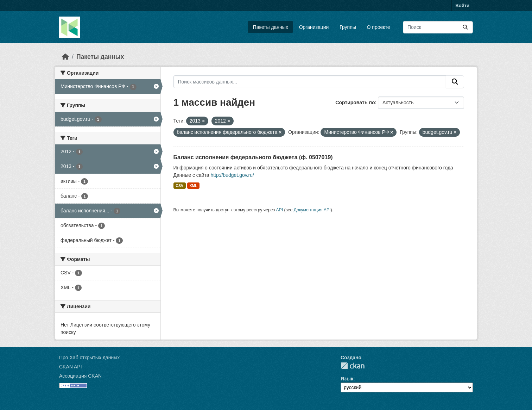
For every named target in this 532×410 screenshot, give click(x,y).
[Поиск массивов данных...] (438, 27)
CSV (179, 186)
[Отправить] (465, 27)
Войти (462, 5)
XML (193, 186)
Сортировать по (355, 103)
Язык (347, 379)
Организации (314, 27)
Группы (348, 27)
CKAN (353, 366)
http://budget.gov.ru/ (232, 175)
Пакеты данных (271, 27)
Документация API (312, 210)
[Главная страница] (65, 57)
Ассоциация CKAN (80, 376)
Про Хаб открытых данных (89, 358)
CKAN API (71, 367)
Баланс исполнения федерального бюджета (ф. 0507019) (253, 157)
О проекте (379, 27)
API (279, 210)
